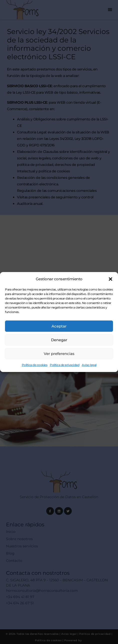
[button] (110, 279)
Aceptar (59, 326)
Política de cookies (35, 365)
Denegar (59, 340)
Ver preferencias (59, 354)
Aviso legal (89, 365)
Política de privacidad (64, 365)
